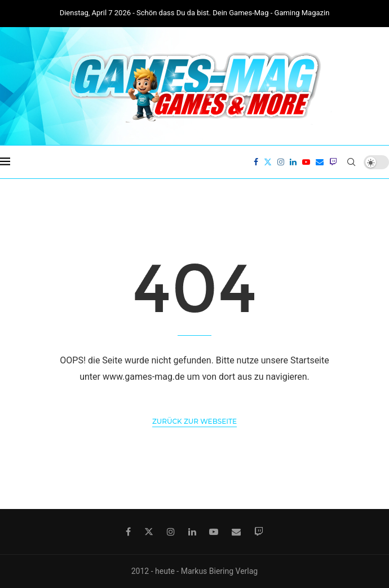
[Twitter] (268, 162)
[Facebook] (256, 162)
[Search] (351, 162)
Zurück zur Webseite (194, 421)
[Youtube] (306, 162)
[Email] (320, 162)
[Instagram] (281, 162)
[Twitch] (333, 162)
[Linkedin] (293, 162)
